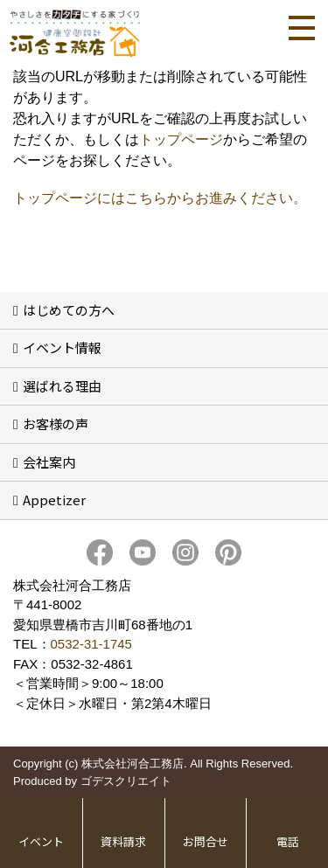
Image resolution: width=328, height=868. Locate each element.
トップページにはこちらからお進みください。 (160, 198)
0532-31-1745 (91, 644)
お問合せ (206, 841)
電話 (288, 841)
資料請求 (123, 841)
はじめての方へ (69, 310)
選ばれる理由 (62, 386)
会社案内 (49, 462)
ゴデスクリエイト (126, 781)
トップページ (181, 139)
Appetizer (54, 500)
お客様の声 (56, 424)
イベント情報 (62, 347)
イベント (41, 841)
